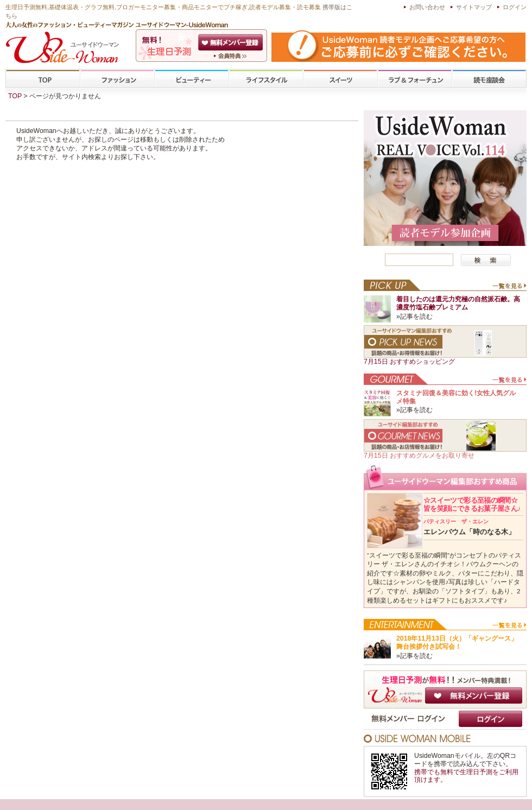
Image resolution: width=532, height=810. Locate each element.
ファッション (117, 79)
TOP (43, 79)
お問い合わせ (427, 7)
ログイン (515, 7)
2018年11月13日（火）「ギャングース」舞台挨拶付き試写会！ (457, 643)
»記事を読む (414, 317)
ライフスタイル (266, 79)
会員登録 (232, 42)
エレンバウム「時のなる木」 (469, 527)
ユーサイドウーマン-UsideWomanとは (232, 56)
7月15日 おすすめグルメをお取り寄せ (419, 455)
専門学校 (489, 79)
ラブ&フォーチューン (415, 79)
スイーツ (340, 79)
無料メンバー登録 (474, 695)
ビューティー (192, 79)
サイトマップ (474, 7)
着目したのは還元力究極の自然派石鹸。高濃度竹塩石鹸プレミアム (458, 303)
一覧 (509, 288)
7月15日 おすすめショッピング (409, 362)
